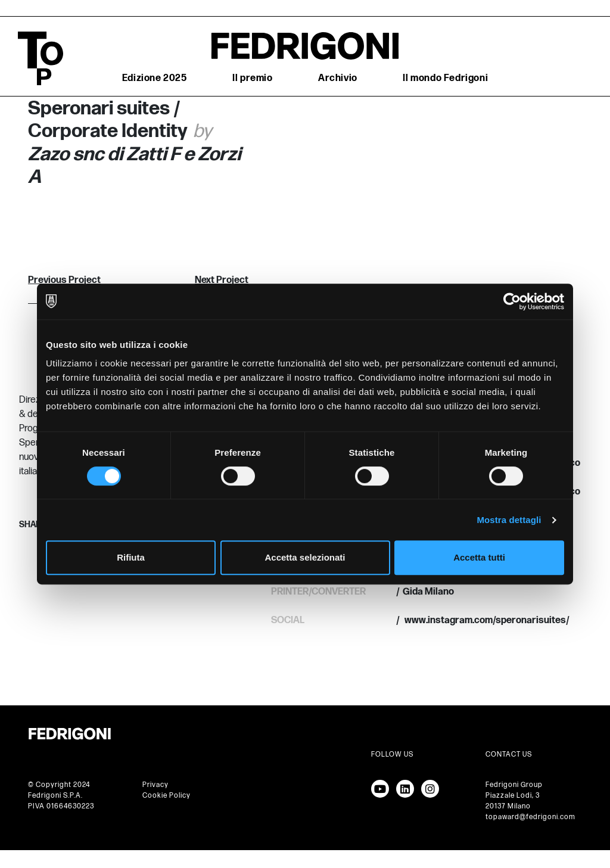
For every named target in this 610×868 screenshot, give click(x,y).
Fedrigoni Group (514, 785)
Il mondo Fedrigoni (445, 78)
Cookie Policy (166, 796)
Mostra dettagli (509, 520)
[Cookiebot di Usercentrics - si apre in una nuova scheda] (512, 301)
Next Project (222, 280)
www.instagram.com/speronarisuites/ (486, 620)
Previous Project (64, 280)
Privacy (155, 785)
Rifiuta (131, 557)
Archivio (338, 78)
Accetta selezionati (305, 557)
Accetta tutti (479, 557)
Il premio (252, 78)
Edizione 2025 (155, 78)
